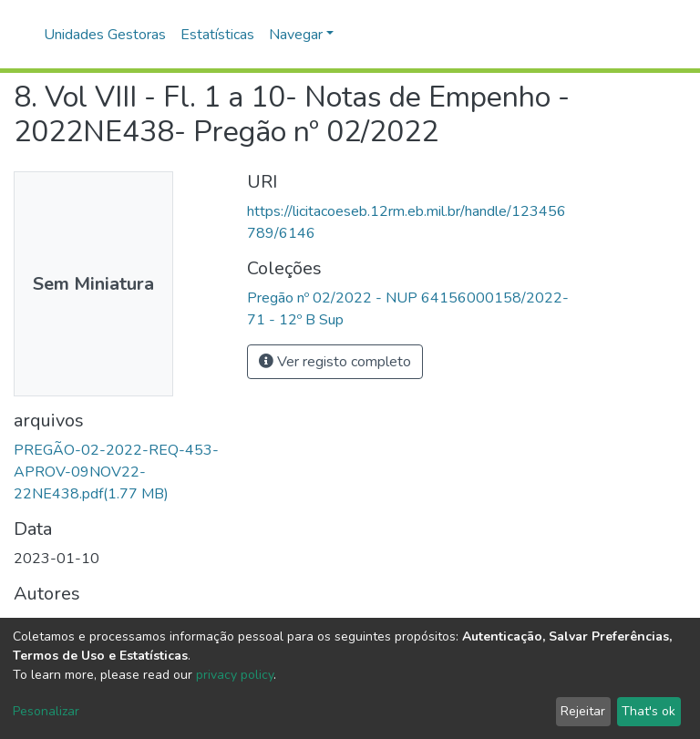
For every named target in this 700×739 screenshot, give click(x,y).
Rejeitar (583, 711)
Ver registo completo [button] (335, 362)
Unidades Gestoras (105, 35)
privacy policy (235, 675)
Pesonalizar (46, 711)
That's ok (649, 711)
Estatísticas (217, 35)
